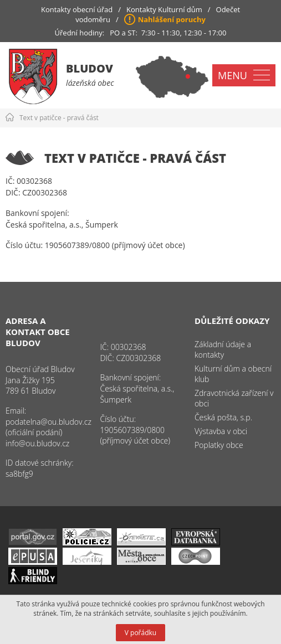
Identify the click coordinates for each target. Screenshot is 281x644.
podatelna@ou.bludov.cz (48, 422)
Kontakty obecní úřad (77, 9)
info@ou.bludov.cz (37, 443)
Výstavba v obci (221, 431)
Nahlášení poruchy (172, 19)
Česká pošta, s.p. (223, 417)
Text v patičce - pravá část (59, 118)
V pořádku (140, 633)
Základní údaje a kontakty (223, 349)
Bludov (90, 68)
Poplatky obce (219, 445)
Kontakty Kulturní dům (164, 9)
